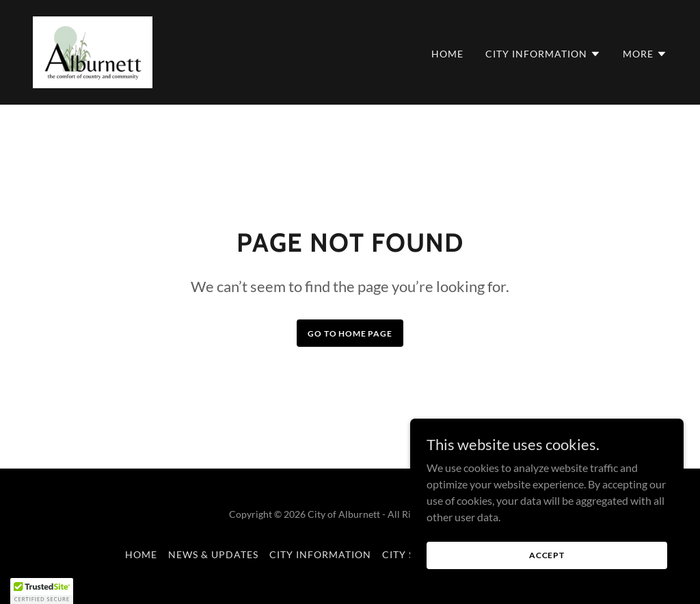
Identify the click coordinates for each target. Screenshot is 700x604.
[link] (93, 51)
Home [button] (141, 554)
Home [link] (447, 54)
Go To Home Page (350, 333)
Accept (547, 574)
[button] (543, 54)
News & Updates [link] (213, 554)
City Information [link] (320, 554)
